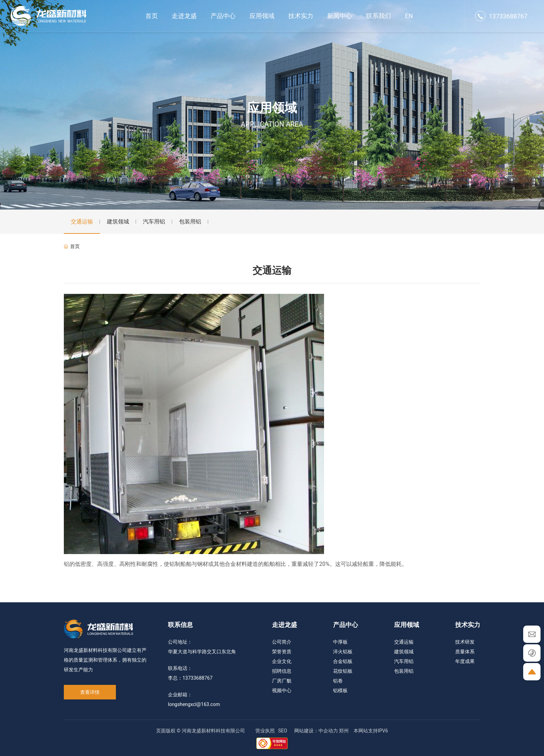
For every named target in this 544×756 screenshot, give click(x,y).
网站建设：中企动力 (316, 731)
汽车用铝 (154, 222)
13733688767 (508, 16)
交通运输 (82, 222)
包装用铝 (190, 222)
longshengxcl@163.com (194, 704)
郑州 (344, 731)
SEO (283, 731)
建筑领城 (118, 222)
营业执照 (265, 731)
